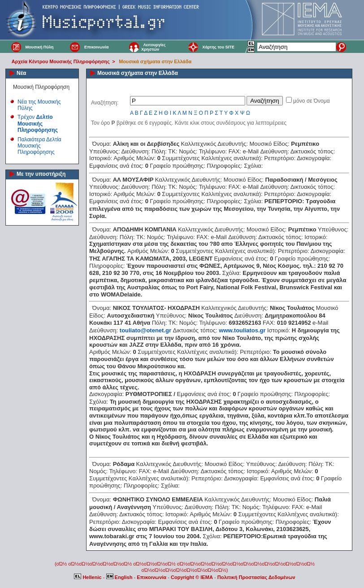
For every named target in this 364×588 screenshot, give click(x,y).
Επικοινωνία (96, 47)
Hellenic (88, 577)
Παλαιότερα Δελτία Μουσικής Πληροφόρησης (39, 146)
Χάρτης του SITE (218, 47)
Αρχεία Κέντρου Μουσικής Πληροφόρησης (61, 61)
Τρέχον (38, 124)
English (120, 577)
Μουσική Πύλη (39, 47)
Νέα (21, 73)
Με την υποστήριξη (41, 174)
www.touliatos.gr (242, 330)
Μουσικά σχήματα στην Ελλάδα (155, 61)
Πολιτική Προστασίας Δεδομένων (256, 577)
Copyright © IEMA (192, 577)
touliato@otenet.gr (145, 330)
